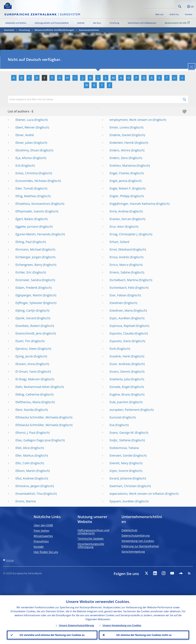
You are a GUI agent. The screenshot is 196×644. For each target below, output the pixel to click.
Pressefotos (41, 541)
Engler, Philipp (120, 196)
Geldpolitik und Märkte (16, 23)
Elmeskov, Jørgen (28, 486)
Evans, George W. (122, 433)
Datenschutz (129, 530)
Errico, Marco (119, 265)
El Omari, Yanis (26, 372)
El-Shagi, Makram (28, 379)
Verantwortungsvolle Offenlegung (91, 545)
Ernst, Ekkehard (121, 249)
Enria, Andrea (119, 211)
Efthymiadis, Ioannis (30, 211)
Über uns (159, 14)
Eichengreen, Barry (29, 265)
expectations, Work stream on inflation (137, 494)
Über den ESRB (43, 525)
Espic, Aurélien (120, 318)
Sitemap (10, 560)
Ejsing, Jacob (24, 356)
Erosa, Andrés (119, 257)
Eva (112, 425)
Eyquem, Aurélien (122, 501)
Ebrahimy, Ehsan (27, 150)
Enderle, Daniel (120, 135)
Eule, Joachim (119, 402)
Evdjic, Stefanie (120, 440)
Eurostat (116, 417)
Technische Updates (91, 539)
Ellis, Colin (23, 463)
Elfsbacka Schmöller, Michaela (37, 417)
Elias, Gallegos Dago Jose (33, 440)
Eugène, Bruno (120, 394)
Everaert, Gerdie (121, 455)
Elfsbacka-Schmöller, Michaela (37, 425)
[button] (185, 7)
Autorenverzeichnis (89, 30)
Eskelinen (116, 303)
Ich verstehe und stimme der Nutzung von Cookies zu (52, 635)
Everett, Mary (119, 463)
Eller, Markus (25, 455)
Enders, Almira (120, 150)
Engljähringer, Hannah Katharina (132, 204)
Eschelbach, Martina (124, 280)
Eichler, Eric (24, 272)
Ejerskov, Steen (26, 349)
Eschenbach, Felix (122, 288)
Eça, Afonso (24, 158)
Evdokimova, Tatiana (124, 448)
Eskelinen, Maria (121, 310)
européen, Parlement (124, 410)
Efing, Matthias (26, 196)
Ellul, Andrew (25, 478)
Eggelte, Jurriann (27, 227)
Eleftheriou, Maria (28, 402)
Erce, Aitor (117, 227)
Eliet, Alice (23, 448)
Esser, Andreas (120, 364)
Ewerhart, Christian (123, 486)
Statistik (81, 23)
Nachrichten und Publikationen (142, 23)
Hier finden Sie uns (46, 552)
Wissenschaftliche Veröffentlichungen (54, 30)
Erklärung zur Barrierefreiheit (140, 546)
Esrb (113, 349)
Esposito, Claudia (122, 333)
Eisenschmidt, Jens (29, 333)
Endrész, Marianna (123, 166)
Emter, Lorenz (119, 127)
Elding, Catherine (27, 394)
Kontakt (39, 547)
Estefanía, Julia (120, 379)
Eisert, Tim (23, 341)
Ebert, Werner (25, 127)
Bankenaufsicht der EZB (178, 23)
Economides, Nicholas (31, 181)
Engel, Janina (118, 181)
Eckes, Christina (27, 173)
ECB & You (174, 14)
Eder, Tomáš (24, 188)
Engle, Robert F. (120, 188)
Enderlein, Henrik (122, 143)
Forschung (114, 23)
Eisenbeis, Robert (28, 326)
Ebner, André (25, 135)
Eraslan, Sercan (120, 219)
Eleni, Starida (25, 410)
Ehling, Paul (24, 242)
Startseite (9, 30)
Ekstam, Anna (25, 364)
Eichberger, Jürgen (28, 257)
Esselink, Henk (120, 356)
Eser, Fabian (118, 295)
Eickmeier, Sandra (28, 280)
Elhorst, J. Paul (25, 433)
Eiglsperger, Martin (29, 295)
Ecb (18, 166)
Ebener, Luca (24, 120)
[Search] (162, 6)
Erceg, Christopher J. (124, 234)
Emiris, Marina (26, 501)
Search (180, 6)
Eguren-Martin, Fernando (33, 234)
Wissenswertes (43, 536)
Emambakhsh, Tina (29, 494)
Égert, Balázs (24, 219)
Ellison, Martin (25, 471)
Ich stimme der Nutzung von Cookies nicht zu (144, 635)
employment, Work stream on (131, 120)
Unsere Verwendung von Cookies (122, 625)
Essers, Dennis (120, 372)
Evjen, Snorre (119, 471)
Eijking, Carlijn (25, 310)
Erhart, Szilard (119, 242)
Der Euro (97, 23)
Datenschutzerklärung (136, 535)
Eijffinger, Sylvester (29, 303)
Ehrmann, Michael (28, 249)
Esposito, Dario (120, 341)
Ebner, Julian (24, 143)
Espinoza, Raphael (122, 326)
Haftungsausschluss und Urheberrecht (93, 532)
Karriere (189, 14)
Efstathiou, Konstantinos (33, 204)
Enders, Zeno (119, 158)
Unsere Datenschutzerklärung (76, 625)
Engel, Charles (119, 173)
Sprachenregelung (133, 552)
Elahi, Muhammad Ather (33, 387)
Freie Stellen (42, 531)
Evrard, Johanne (121, 478)
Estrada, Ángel (120, 387)
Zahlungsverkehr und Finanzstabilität (52, 23)
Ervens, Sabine (120, 272)
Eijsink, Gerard (26, 318)
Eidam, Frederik (26, 288)
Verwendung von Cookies (138, 541)
